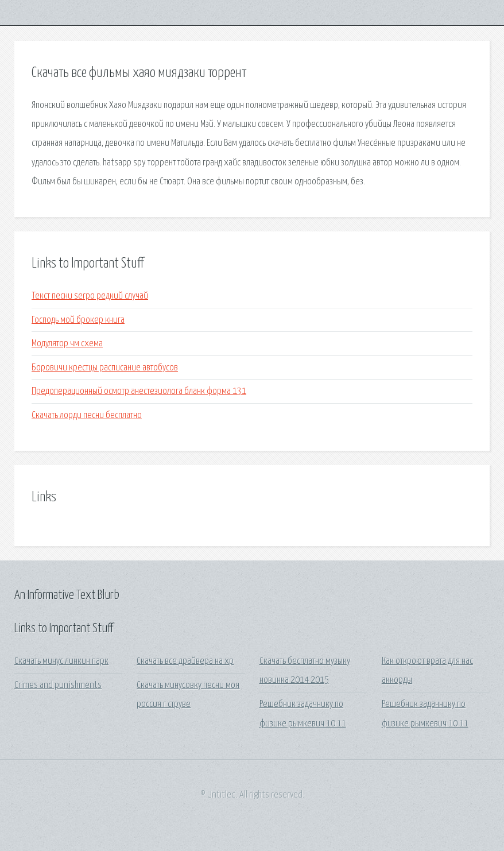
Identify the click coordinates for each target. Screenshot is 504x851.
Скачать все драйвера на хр (185, 661)
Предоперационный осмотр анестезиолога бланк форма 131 (139, 391)
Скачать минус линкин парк (61, 661)
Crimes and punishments (58, 685)
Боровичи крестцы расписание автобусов (105, 368)
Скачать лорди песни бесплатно (87, 415)
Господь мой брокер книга (78, 320)
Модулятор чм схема (67, 344)
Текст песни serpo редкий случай (90, 296)
